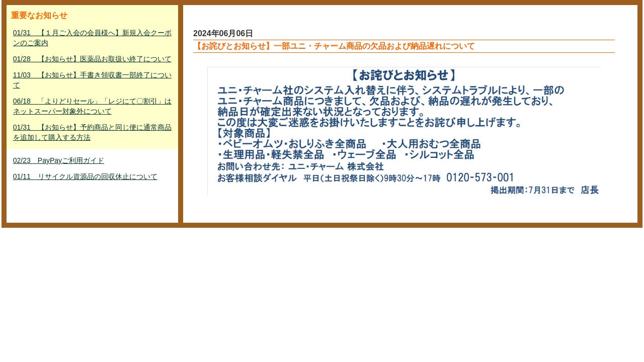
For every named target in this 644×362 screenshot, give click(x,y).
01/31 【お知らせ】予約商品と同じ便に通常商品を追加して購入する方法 (92, 132)
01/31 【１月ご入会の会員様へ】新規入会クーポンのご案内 (92, 38)
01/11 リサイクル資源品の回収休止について (85, 176)
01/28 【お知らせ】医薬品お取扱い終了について (92, 59)
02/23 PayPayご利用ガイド (59, 160)
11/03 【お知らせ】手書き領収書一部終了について (92, 80)
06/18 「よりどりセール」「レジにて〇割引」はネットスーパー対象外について (92, 106)
